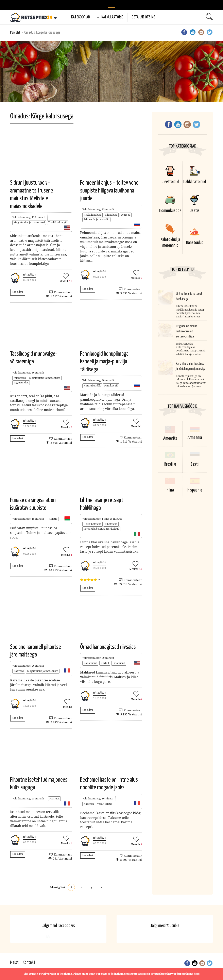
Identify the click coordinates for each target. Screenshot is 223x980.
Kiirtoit (105, 663)
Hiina (170, 490)
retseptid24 (29, 275)
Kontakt (29, 962)
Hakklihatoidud (92, 215)
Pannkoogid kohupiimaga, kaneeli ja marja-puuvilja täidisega (105, 362)
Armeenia (195, 438)
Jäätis (195, 211)
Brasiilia (170, 464)
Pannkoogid (111, 386)
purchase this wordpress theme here (177, 974)
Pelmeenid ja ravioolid (96, 219)
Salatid (53, 519)
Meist (14, 962)
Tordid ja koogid (58, 222)
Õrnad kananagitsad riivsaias (108, 647)
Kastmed (19, 671)
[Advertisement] (111, 71)
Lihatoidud (111, 215)
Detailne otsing (143, 17)
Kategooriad (81, 17)
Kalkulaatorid (112, 17)
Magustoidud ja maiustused (29, 222)
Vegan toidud (21, 383)
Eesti (195, 464)
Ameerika (170, 438)
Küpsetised (20, 378)
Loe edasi (18, 292)
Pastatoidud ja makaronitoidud (101, 529)
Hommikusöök (92, 386)
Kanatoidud (90, 663)
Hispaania (195, 490)
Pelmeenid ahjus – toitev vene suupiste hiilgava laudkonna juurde (109, 191)
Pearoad (126, 215)
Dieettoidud (170, 182)
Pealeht (15, 32)
